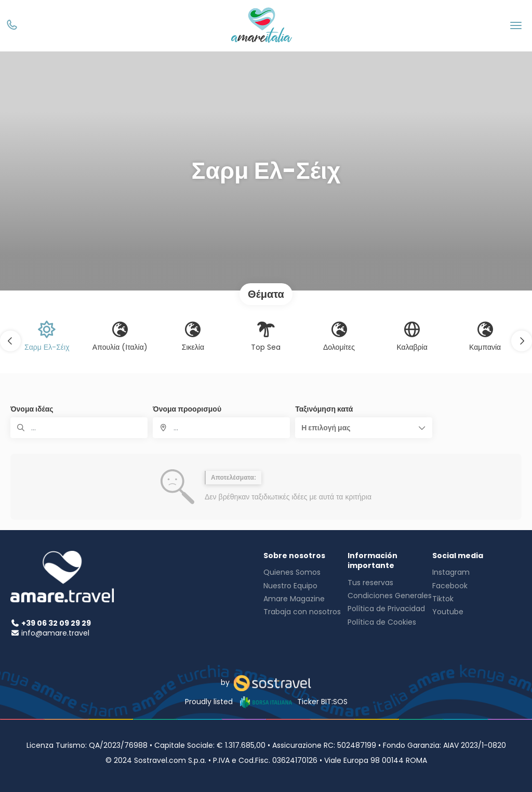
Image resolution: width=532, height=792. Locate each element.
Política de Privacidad (386, 609)
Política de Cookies (382, 622)
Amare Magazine (294, 599)
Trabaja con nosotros (302, 612)
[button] (10, 341)
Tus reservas (370, 583)
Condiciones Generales (390, 596)
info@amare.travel (55, 633)
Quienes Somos (292, 572)
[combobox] (221, 428)
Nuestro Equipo (290, 586)
